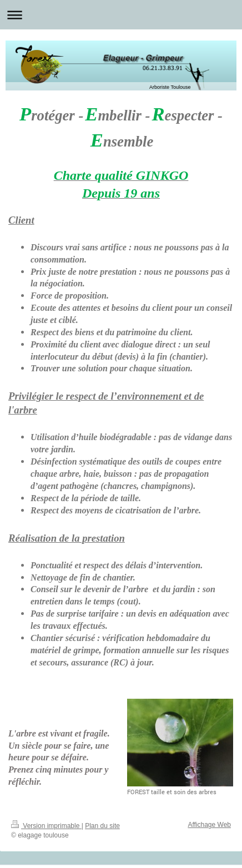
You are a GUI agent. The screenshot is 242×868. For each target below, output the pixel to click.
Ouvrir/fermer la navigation (121, 15)
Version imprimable (46, 826)
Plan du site (102, 826)
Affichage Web (209, 825)
